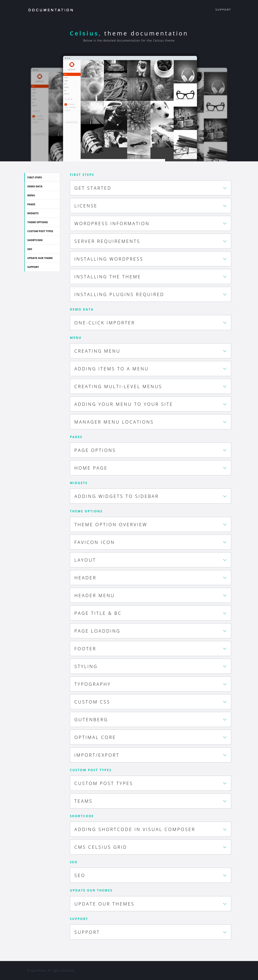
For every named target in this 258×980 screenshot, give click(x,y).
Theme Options (39, 222)
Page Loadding (97, 631)
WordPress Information (112, 223)
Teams (83, 801)
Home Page (91, 468)
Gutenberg (91, 719)
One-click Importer (105, 323)
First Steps (36, 177)
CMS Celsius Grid (101, 847)
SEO (31, 249)
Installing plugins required (119, 294)
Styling (86, 666)
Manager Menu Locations (114, 422)
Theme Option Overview (111, 524)
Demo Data (36, 186)
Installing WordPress (109, 259)
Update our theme (41, 258)
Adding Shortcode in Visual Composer (135, 829)
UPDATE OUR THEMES (104, 904)
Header (85, 578)
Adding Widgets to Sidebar (117, 496)
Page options (95, 450)
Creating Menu (97, 351)
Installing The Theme (108, 277)
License (86, 206)
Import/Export (97, 755)
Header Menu (95, 595)
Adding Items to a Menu (112, 369)
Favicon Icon (95, 542)
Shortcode (36, 240)
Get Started (93, 188)
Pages (33, 204)
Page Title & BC (98, 613)
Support (223, 9)
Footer (85, 648)
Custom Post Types (42, 231)
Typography (93, 684)
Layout (85, 560)
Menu (33, 195)
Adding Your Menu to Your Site (124, 404)
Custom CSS (92, 702)
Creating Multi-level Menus (118, 386)
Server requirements (107, 241)
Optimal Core (95, 737)
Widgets (34, 213)
